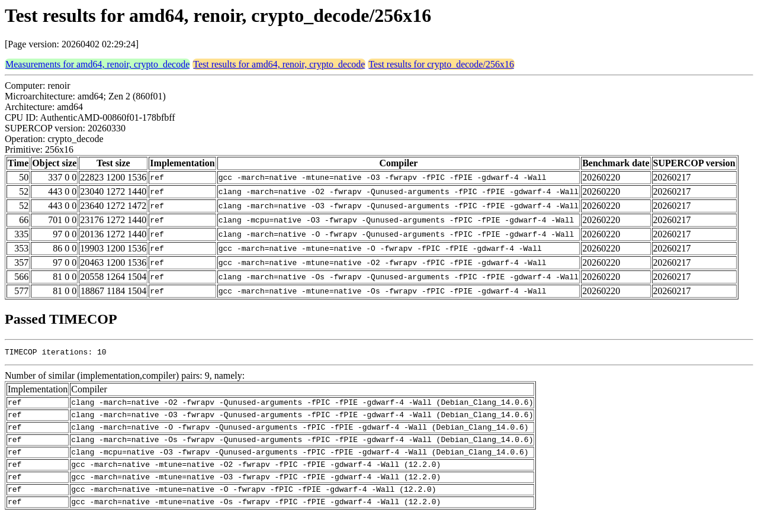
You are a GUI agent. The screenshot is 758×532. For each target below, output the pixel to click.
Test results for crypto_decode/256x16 (441, 64)
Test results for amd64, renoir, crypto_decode (279, 64)
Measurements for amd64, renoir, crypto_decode (97, 64)
